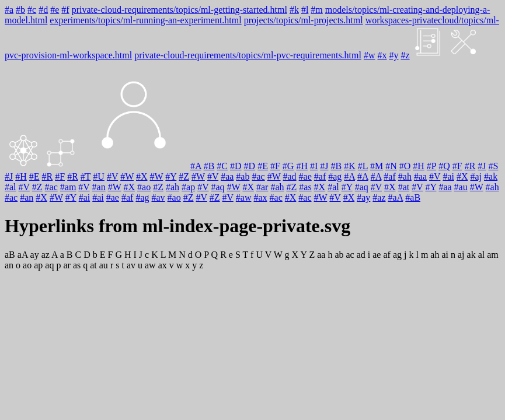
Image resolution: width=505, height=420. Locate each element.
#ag (335, 176)
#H (302, 166)
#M (377, 166)
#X (142, 176)
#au (461, 187)
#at (404, 187)
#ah (405, 176)
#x (382, 55)
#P (431, 166)
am (493, 255)
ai (445, 255)
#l (305, 10)
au (104, 265)
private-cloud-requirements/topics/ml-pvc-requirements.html (248, 55)
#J (324, 166)
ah (435, 255)
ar (67, 265)
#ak (491, 176)
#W (127, 176)
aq (49, 265)
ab (339, 255)
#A (196, 166)
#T (86, 176)
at (93, 265)
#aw (244, 197)
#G (288, 166)
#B (209, 166)
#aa (227, 176)
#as (305, 187)
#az (379, 197)
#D (236, 166)
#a (9, 10)
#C (222, 166)
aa (321, 255)
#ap (188, 187)
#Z (184, 176)
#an (99, 187)
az (46, 255)
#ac (258, 176)
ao (27, 265)
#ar (262, 187)
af (386, 255)
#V (112, 176)
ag (397, 255)
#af (320, 176)
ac (350, 255)
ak (471, 255)
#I (314, 166)
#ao (144, 187)
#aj (476, 176)
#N (391, 166)
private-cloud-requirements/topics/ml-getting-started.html (180, 10)
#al (11, 187)
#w (370, 55)
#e (55, 10)
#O (405, 166)
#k (294, 10)
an (9, 265)
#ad (289, 176)
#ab (243, 176)
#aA (396, 197)
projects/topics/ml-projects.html (304, 20)
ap (38, 265)
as (77, 265)
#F (275, 166)
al (482, 255)
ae (377, 255)
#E (263, 166)
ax (163, 265)
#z (405, 55)
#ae (305, 176)
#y (394, 55)
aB (10, 255)
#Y (171, 176)
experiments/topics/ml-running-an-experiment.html (145, 20)
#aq (217, 187)
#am (68, 187)
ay (35, 255)
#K (350, 166)
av (131, 265)
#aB (413, 197)
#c (32, 10)
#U (99, 176)
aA (23, 255)
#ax (260, 197)
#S (494, 166)
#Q (444, 166)
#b (20, 10)
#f (65, 10)
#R (470, 166)
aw (150, 265)
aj (461, 255)
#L (363, 166)
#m (316, 10)
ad (361, 255)
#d (43, 10)
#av (159, 197)
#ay (363, 197)
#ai (448, 176)
